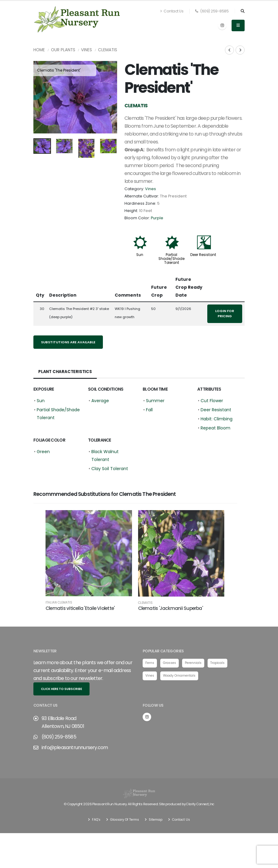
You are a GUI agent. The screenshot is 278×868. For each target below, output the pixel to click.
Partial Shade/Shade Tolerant (171, 259)
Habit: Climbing (217, 419)
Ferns (150, 663)
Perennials (197, 663)
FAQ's (93, 819)
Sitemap (156, 819)
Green (43, 452)
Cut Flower (212, 401)
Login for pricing (225, 313)
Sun (140, 255)
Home (39, 50)
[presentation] (41, 97)
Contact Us (172, 11)
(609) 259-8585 (212, 11)
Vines (86, 50)
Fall (149, 410)
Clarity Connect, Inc (200, 804)
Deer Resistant (203, 255)
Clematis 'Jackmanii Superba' (170, 608)
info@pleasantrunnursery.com (75, 747)
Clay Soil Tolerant (110, 469)
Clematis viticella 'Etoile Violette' (80, 608)
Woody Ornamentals (182, 676)
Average (100, 401)
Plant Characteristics (66, 372)
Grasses (171, 663)
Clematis (108, 50)
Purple (157, 218)
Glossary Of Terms (124, 819)
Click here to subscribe (61, 689)
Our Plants (63, 50)
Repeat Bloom (215, 428)
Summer (155, 401)
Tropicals (223, 663)
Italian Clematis (59, 603)
